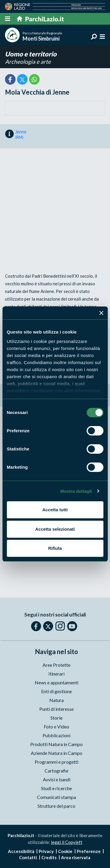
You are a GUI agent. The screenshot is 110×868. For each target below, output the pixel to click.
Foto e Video (56, 727)
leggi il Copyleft (67, 842)
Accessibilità (21, 851)
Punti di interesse (56, 709)
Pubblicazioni (56, 735)
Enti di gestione (56, 691)
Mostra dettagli (76, 491)
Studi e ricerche (56, 788)
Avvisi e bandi (57, 779)
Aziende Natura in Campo (57, 753)
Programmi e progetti (56, 762)
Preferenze (89, 851)
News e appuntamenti (56, 682)
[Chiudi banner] (101, 313)
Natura (56, 700)
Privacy (46, 851)
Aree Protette (56, 665)
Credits (49, 857)
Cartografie (56, 771)
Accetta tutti (55, 510)
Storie (56, 718)
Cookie (65, 851)
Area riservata (76, 857)
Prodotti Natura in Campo (56, 744)
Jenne (21, 134)
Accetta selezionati (55, 529)
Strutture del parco (56, 806)
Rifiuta (55, 548)
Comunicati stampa (56, 797)
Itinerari (56, 674)
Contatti (28, 857)
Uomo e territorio (31, 54)
